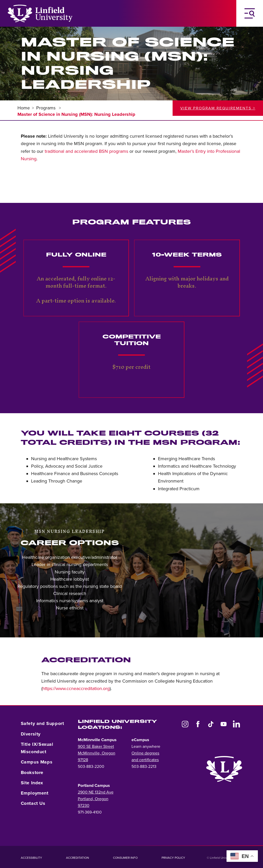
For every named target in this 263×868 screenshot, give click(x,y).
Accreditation (78, 858)
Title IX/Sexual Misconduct (37, 748)
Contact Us (33, 803)
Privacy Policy (173, 858)
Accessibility (31, 858)
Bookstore (32, 772)
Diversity (31, 734)
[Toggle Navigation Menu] (250, 13)
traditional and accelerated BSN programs (86, 151)
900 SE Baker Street (96, 747)
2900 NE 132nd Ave (96, 792)
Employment (35, 793)
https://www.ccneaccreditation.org (76, 688)
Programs (46, 108)
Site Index (32, 783)
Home (24, 108)
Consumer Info (125, 858)
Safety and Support (43, 723)
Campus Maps (37, 762)
